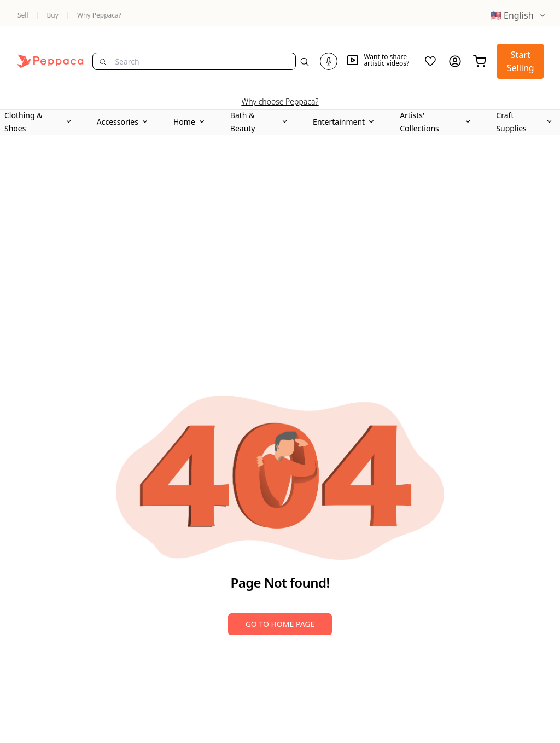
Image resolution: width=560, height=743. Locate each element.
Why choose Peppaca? (280, 101)
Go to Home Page (280, 624)
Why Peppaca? (99, 15)
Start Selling (521, 61)
